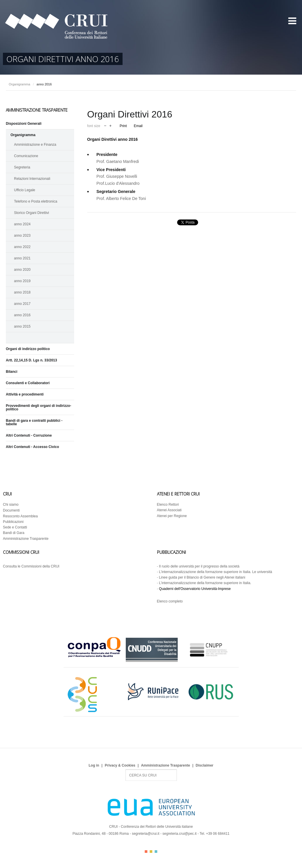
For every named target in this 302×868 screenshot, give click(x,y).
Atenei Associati (169, 510)
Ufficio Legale (25, 190)
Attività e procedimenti (25, 394)
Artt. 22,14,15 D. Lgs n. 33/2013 (31, 360)
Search (126, 770)
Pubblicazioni (13, 522)
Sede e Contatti (15, 527)
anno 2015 (22, 326)
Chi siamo (11, 505)
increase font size (110, 125)
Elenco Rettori (168, 505)
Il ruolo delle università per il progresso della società (199, 566)
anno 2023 (22, 236)
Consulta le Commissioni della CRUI (31, 566)
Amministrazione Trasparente (26, 539)
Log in (94, 765)
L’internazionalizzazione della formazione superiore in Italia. (205, 583)
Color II (151, 852)
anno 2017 (22, 304)
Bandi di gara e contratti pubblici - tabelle (34, 422)
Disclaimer (205, 765)
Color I (146, 852)
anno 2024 (22, 224)
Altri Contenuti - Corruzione (29, 435)
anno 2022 (22, 247)
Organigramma (19, 84)
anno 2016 (22, 315)
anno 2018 (22, 292)
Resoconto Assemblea (20, 516)
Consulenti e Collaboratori (28, 383)
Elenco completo (170, 601)
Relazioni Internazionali (32, 179)
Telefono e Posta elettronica (36, 201)
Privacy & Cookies (120, 765)
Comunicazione (26, 156)
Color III (156, 852)
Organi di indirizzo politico (28, 349)
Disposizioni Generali (24, 124)
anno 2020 (22, 270)
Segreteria (22, 167)
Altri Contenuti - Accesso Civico (32, 447)
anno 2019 (22, 281)
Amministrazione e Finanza (35, 145)
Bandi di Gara (14, 533)
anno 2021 (22, 258)
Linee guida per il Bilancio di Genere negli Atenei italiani (202, 577)
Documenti (11, 510)
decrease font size (105, 125)
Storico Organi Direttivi (32, 213)
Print (123, 126)
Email (138, 126)
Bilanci (12, 372)
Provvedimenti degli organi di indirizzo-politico (39, 407)
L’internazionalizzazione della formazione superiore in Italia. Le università (216, 572)
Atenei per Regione (172, 516)
